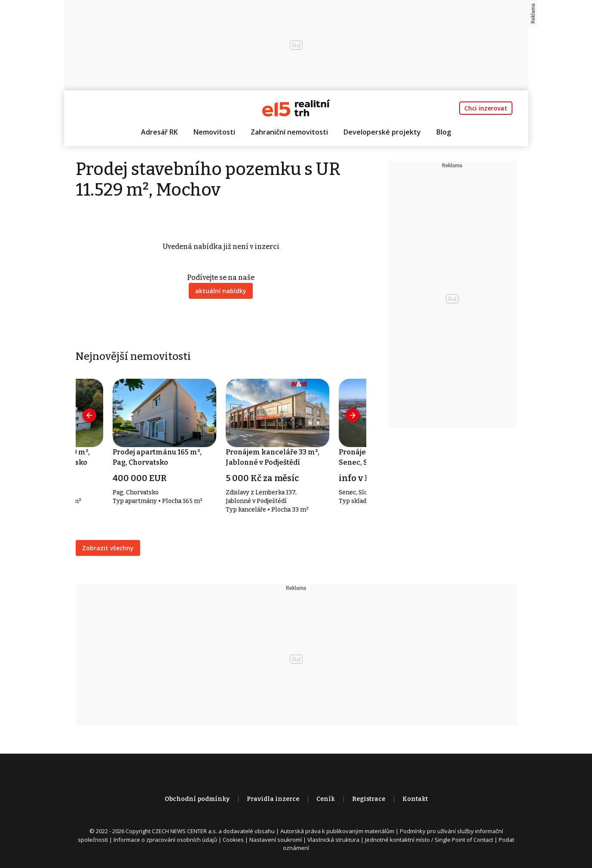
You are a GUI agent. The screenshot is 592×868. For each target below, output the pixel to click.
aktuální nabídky (221, 291)
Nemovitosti (214, 132)
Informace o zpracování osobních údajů (165, 840)
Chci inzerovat (486, 108)
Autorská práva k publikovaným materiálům (337, 831)
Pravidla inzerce (273, 799)
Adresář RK (160, 132)
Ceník (326, 799)
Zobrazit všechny (108, 548)
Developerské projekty (382, 132)
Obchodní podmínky (197, 799)
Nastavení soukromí (276, 840)
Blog (444, 132)
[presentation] (89, 415)
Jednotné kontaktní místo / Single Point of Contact (429, 840)
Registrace (369, 799)
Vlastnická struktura (333, 840)
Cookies (233, 840)
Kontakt (415, 799)
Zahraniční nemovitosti (289, 132)
